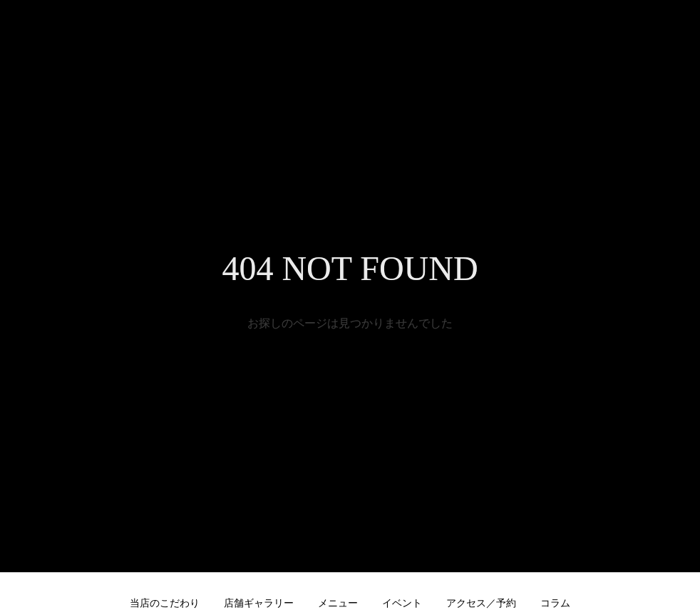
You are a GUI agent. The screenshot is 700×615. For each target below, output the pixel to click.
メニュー (338, 603)
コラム (555, 603)
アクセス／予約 (481, 603)
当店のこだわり (165, 603)
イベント (402, 603)
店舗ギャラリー (259, 603)
